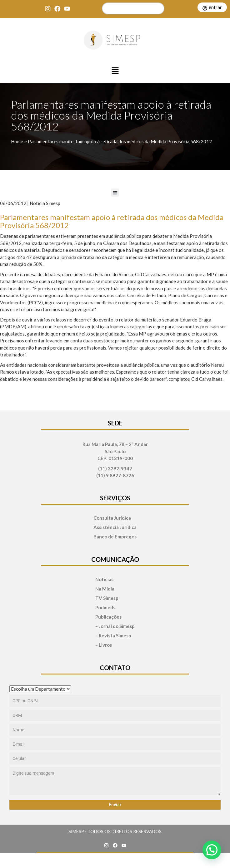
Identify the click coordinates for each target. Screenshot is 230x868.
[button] (115, 71)
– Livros (104, 645)
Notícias (104, 579)
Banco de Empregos (115, 537)
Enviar (115, 805)
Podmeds (105, 608)
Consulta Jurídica (112, 518)
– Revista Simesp (113, 636)
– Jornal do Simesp (115, 626)
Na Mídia (105, 589)
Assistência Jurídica (115, 527)
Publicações (108, 617)
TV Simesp (107, 598)
